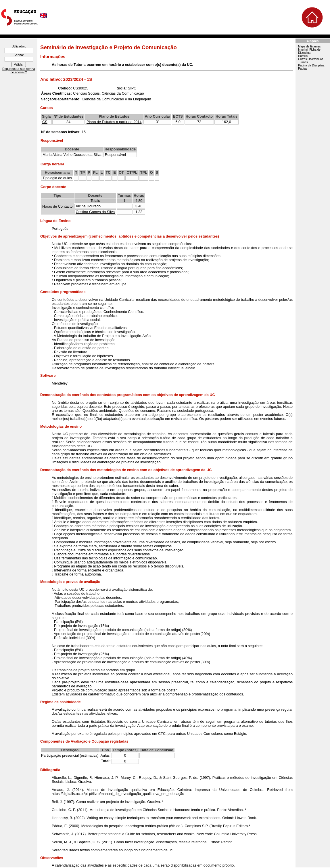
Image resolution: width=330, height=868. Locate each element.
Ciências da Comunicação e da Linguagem (116, 99)
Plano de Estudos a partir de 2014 (114, 122)
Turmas (303, 62)
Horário (303, 56)
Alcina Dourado (88, 206)
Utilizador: (19, 46)
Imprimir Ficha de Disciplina (309, 51)
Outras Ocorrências (311, 59)
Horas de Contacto (57, 207)
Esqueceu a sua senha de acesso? (19, 70)
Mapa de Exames (309, 46)
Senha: (19, 55)
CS (45, 122)
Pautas (303, 69)
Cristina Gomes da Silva (95, 212)
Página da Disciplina (311, 65)
